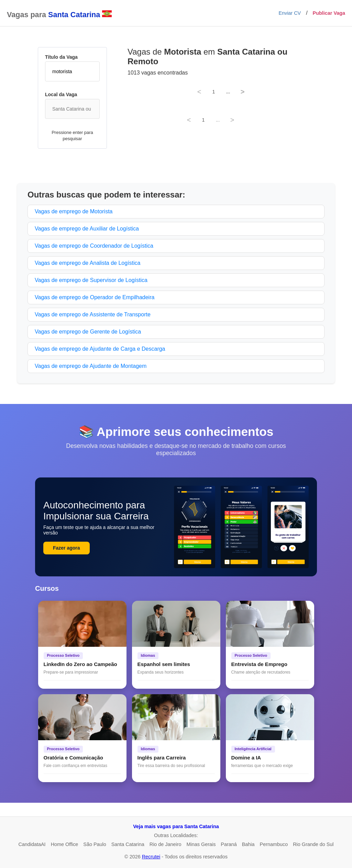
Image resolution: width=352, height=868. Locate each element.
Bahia (248, 844)
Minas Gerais (201, 844)
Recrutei (151, 857)
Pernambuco (274, 844)
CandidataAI (32, 844)
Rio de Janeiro (166, 844)
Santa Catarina (128, 844)
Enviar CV (290, 13)
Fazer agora (67, 548)
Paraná (229, 844)
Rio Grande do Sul (313, 844)
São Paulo (95, 844)
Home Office (65, 844)
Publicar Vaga (329, 13)
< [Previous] (199, 92)
